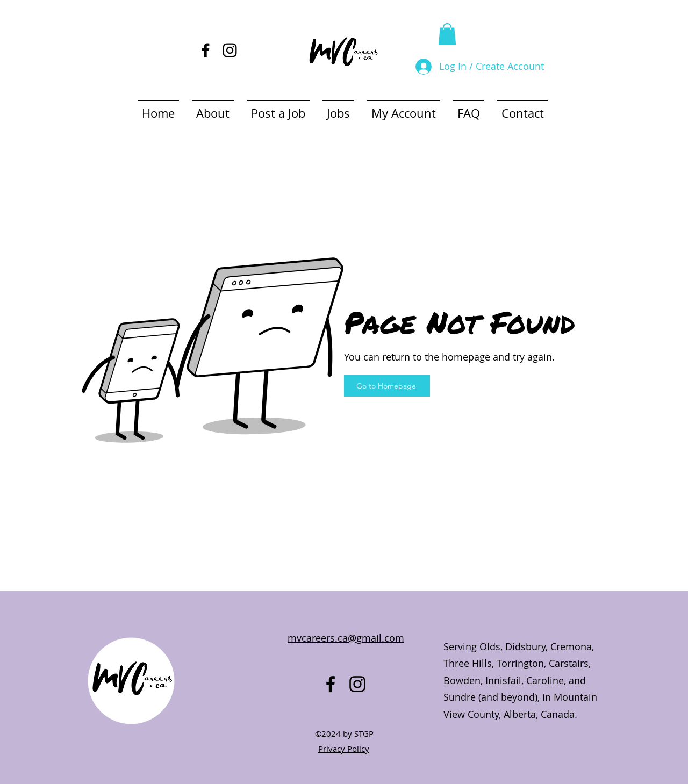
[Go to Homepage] (387, 386)
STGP (364, 733)
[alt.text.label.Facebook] (206, 50)
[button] (447, 34)
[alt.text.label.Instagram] (230, 50)
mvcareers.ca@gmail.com (346, 638)
